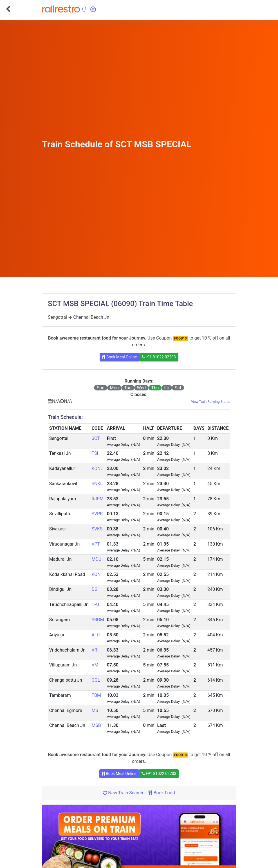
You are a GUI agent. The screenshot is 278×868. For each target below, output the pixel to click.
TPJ (95, 604)
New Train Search (123, 793)
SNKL (97, 484)
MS (95, 710)
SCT (96, 438)
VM (95, 665)
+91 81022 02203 (159, 357)
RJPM (97, 499)
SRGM (98, 620)
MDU (96, 559)
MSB (96, 725)
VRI (95, 650)
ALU (96, 635)
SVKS (97, 529)
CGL (96, 680)
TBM (96, 695)
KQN (96, 574)
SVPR (97, 514)
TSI (95, 453)
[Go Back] (8, 9)
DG (94, 589)
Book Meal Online (119, 357)
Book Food (162, 793)
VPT (96, 544)
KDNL (97, 468)
